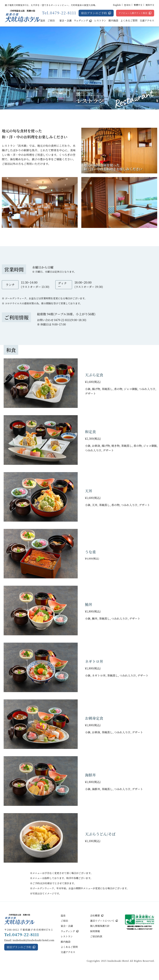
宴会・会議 (65, 20)
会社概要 (95, 916)
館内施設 (113, 20)
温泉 (43, 20)
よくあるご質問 (129, 20)
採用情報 (95, 931)
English (117, 5)
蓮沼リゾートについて (102, 921)
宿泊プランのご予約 (94, 13)
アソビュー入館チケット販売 (133, 13)
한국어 (127, 5)
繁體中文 (138, 5)
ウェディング (81, 20)
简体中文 (150, 5)
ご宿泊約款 (96, 936)
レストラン (100, 20)
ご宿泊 (51, 20)
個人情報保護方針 (100, 926)
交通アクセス (147, 20)
